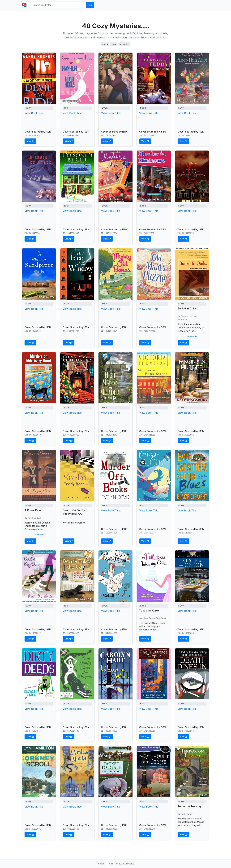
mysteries (124, 44)
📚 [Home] (25, 5)
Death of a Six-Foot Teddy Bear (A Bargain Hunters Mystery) (75, 515)
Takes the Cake (149, 611)
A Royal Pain (33, 510)
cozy (114, 44)
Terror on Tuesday (190, 806)
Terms (110, 864)
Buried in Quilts (187, 308)
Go (90, 5)
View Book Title (34, 113)
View (30, 141)
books (105, 44)
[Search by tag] (58, 5)
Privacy (101, 864)
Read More (192, 336)
